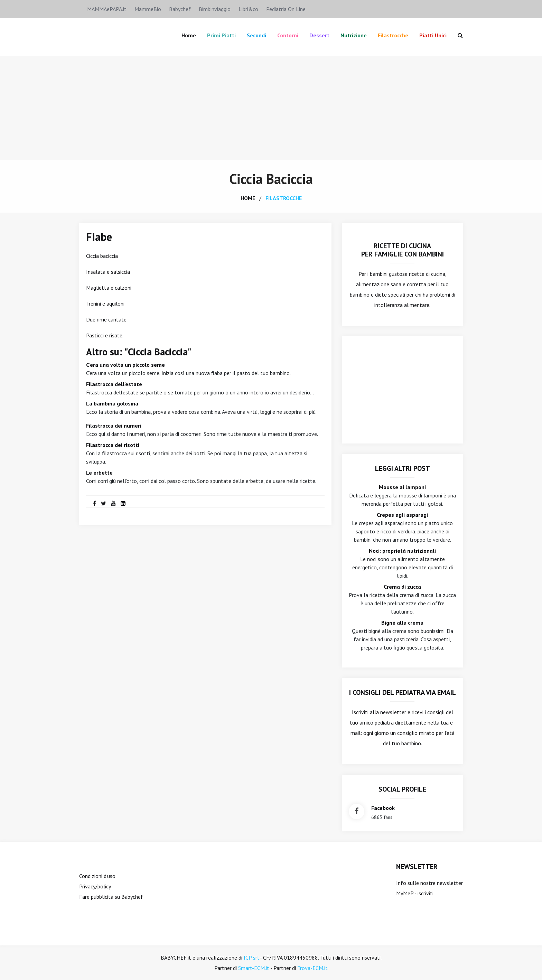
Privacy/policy (95, 886)
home (248, 198)
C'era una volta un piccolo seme (125, 365)
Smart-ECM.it (254, 968)
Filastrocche (393, 35)
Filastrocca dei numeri (114, 426)
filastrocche (284, 198)
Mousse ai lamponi (402, 487)
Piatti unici (433, 35)
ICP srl (251, 958)
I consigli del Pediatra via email (403, 692)
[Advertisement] (271, 108)
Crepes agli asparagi (402, 515)
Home (189, 35)
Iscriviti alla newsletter (379, 712)
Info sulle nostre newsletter (429, 883)
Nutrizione (354, 35)
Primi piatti (221, 35)
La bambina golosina (112, 403)
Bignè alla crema (402, 623)
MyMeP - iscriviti (415, 893)
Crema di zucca (402, 587)
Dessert (319, 35)
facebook (383, 808)
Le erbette (99, 473)
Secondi (256, 35)
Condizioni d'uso (97, 876)
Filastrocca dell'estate (114, 384)
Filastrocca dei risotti (113, 445)
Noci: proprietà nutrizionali (402, 551)
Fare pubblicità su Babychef (111, 897)
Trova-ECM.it (312, 968)
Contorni (288, 35)
